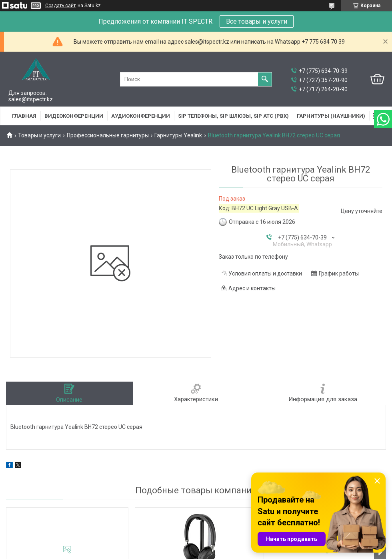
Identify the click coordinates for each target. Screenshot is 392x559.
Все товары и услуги (257, 21)
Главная (24, 116)
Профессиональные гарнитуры (108, 135)
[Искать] (265, 79)
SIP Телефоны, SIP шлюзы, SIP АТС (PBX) (233, 116)
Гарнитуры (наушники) (331, 116)
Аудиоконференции (141, 116)
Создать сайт (60, 6)
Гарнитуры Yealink (178, 135)
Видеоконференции (74, 116)
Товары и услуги (39, 135)
